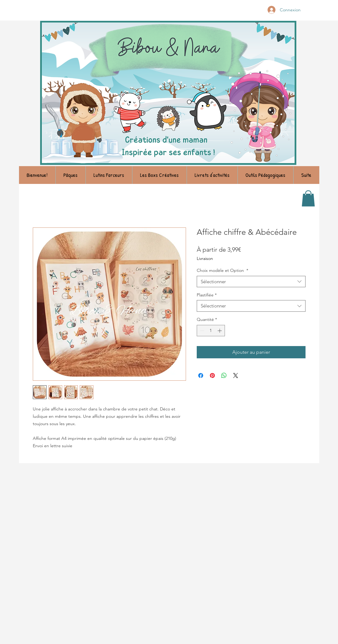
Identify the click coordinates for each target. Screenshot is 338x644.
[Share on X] (236, 375)
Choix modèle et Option (222, 270)
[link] (308, 198)
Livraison (205, 258)
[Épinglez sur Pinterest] (212, 375)
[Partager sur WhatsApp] (224, 375)
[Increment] (220, 331)
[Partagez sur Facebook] (201, 375)
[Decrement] (201, 331)
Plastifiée (207, 295)
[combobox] (251, 282)
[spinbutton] (211, 331)
